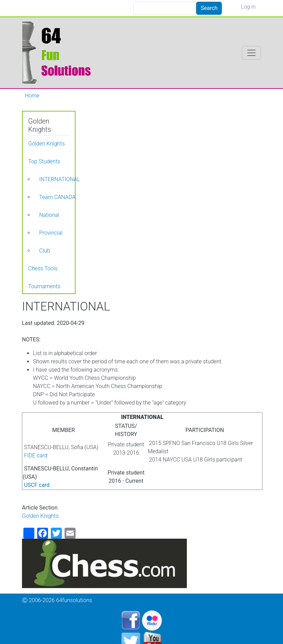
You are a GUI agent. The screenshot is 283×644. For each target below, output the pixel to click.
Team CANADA (57, 197)
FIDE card (36, 455)
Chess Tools (43, 268)
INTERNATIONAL (60, 179)
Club (45, 251)
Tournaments (44, 286)
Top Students (44, 161)
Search (209, 8)
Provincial (51, 233)
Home (32, 96)
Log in (248, 7)
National (49, 215)
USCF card (37, 485)
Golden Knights (40, 516)
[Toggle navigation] (251, 53)
